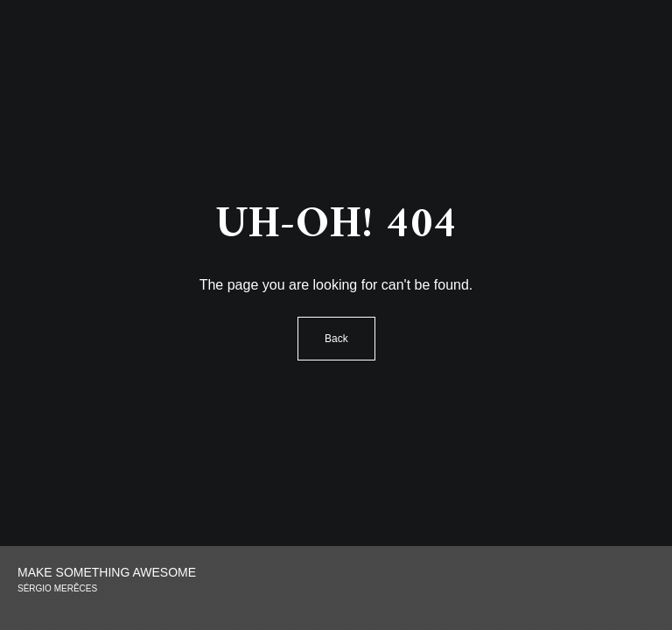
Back (336, 339)
